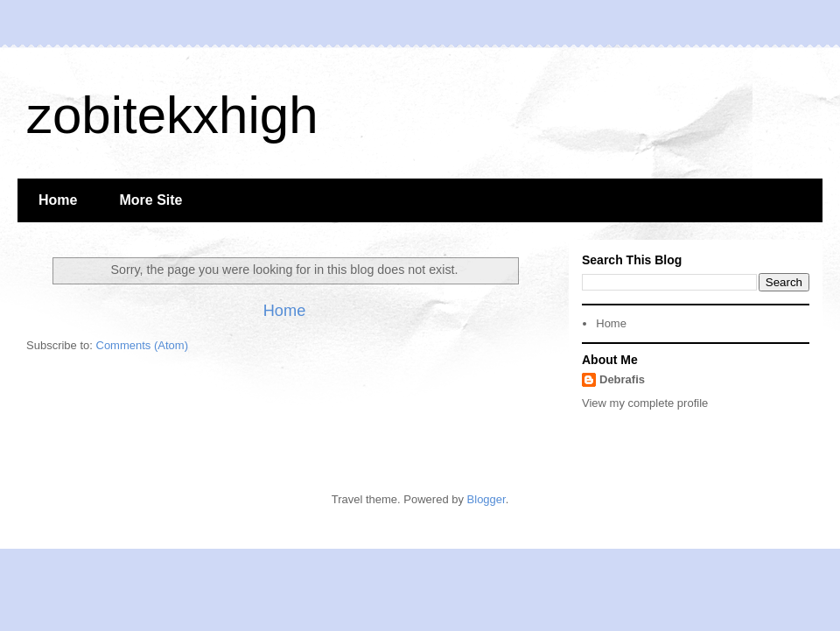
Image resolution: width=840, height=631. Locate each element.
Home (58, 200)
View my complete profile (645, 403)
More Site (150, 200)
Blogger (486, 499)
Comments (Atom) (142, 345)
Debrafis (622, 379)
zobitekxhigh (172, 115)
